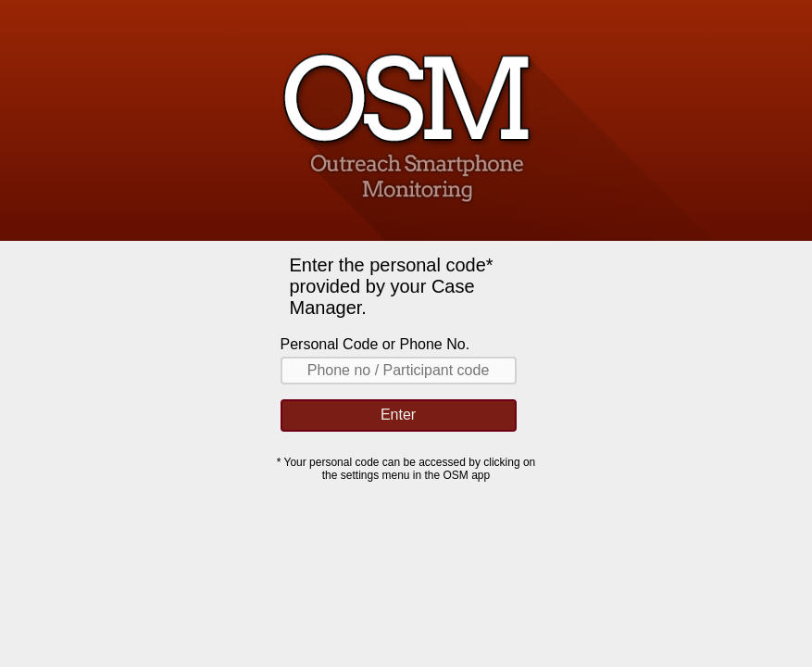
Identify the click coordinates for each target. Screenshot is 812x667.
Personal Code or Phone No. (375, 344)
